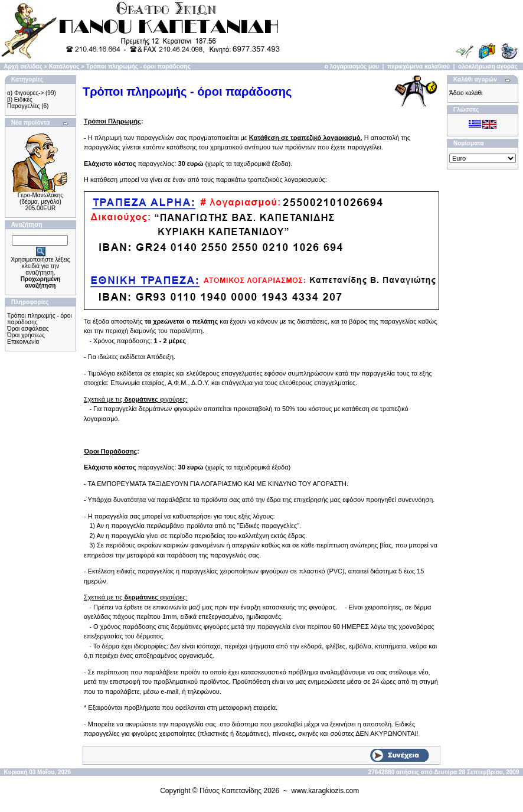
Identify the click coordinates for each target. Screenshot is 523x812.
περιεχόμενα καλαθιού (419, 66)
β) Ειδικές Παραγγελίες (23, 103)
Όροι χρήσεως (26, 335)
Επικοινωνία (23, 342)
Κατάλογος (64, 66)
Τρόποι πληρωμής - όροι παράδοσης (138, 66)
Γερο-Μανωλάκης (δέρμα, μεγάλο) (40, 198)
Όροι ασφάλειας (28, 329)
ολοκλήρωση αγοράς (488, 66)
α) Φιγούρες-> (25, 93)
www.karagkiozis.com (326, 791)
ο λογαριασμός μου (352, 66)
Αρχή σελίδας (23, 66)
